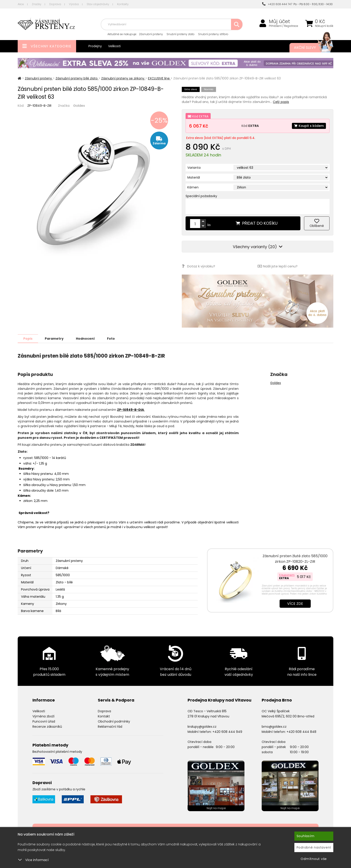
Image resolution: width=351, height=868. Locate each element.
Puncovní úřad (44, 721)
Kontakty (123, 4)
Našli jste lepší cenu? (278, 266)
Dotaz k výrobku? (198, 266)
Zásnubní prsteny (151, 34)
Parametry (55, 338)
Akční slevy (309, 48)
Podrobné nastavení (314, 847)
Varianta (194, 168)
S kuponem (287, 575)
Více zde (295, 603)
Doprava (55, 4)
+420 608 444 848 (301, 732)
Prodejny (95, 46)
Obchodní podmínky (114, 721)
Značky (37, 4)
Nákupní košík (324, 26)
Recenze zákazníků (47, 726)
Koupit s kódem (309, 126)
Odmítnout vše (314, 859)
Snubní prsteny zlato (181, 34)
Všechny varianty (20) (258, 247)
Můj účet (279, 21)
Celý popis (281, 102)
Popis (28, 338)
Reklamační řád (110, 726)
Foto (112, 338)
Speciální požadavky (201, 196)
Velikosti (114, 46)
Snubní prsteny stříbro (213, 34)
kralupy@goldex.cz (202, 726)
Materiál (194, 177)
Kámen (193, 187)
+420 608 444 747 (277, 4)
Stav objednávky (98, 4)
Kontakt (104, 716)
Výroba (74, 4)
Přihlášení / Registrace (284, 26)
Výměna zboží (43, 716)
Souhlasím (306, 836)
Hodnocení (86, 338)
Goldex (79, 106)
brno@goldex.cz (274, 726)
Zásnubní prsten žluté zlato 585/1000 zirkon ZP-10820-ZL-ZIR (295, 559)
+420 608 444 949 (227, 732)
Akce (21, 4)
